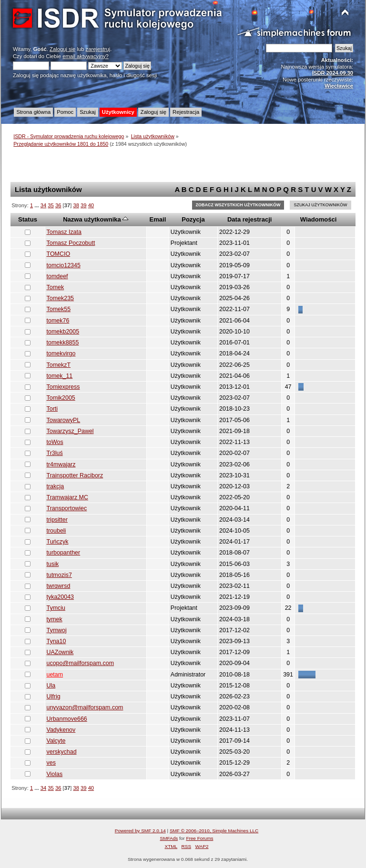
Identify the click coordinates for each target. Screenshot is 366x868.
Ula (51, 686)
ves (51, 763)
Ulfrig (54, 696)
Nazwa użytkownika (96, 219)
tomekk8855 (63, 343)
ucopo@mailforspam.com (81, 663)
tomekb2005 (63, 332)
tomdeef (57, 276)
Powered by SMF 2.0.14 (140, 831)
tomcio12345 (64, 265)
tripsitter (57, 520)
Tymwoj (57, 630)
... (37, 205)
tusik (53, 564)
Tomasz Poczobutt (71, 243)
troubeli (56, 531)
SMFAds (169, 838)
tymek (55, 619)
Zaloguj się (62, 49)
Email (158, 219)
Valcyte (56, 741)
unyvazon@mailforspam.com (85, 707)
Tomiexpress (63, 387)
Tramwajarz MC (68, 497)
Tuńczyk (58, 542)
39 (83, 205)
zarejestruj (98, 49)
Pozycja (193, 219)
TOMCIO (59, 254)
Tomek (56, 287)
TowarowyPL (64, 420)
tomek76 (58, 321)
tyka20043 (61, 597)
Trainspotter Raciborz (75, 475)
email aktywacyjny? (86, 56)
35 (51, 205)
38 (76, 205)
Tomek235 (61, 298)
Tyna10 (56, 641)
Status (28, 219)
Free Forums (199, 838)
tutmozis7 (59, 575)
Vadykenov (61, 730)
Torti (52, 409)
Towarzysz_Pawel (70, 431)
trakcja (56, 486)
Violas (55, 774)
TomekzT (59, 365)
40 (91, 205)
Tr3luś (55, 453)
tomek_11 (60, 376)
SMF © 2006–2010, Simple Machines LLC (214, 831)
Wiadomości (319, 219)
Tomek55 (59, 309)
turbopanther (64, 553)
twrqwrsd (59, 586)
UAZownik (60, 652)
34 (43, 205)
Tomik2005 (61, 398)
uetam (55, 675)
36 (58, 205)
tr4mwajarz (61, 464)
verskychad (62, 752)
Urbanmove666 (67, 719)
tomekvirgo (61, 353)
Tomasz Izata (64, 232)
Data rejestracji (249, 219)
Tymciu (56, 608)
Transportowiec (67, 508)
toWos (55, 442)
